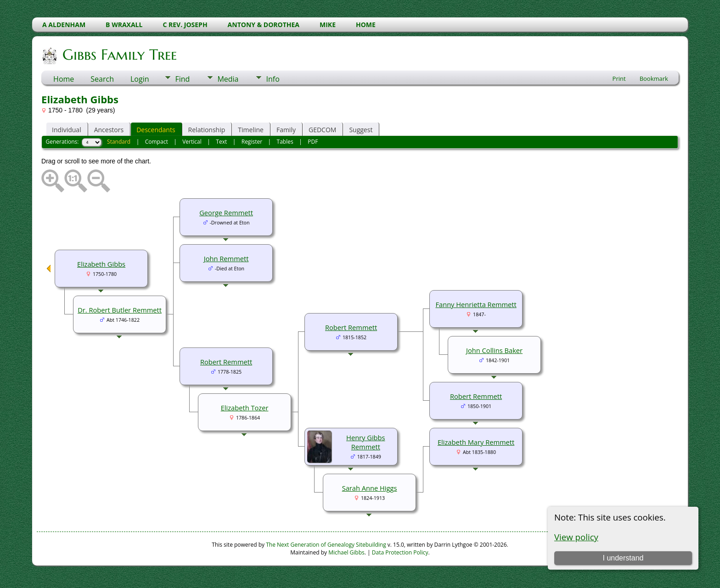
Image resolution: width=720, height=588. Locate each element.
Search (102, 79)
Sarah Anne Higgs (370, 488)
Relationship (207, 130)
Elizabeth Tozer (245, 408)
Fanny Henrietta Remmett (476, 304)
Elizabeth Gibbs (101, 264)
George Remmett (226, 213)
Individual (67, 130)
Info (273, 79)
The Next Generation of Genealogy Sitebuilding (326, 545)
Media (228, 79)
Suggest (361, 130)
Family (286, 130)
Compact (157, 142)
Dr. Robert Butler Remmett (120, 310)
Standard (119, 142)
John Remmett (226, 258)
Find (182, 79)
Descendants (156, 130)
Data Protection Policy (400, 552)
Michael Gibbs (346, 552)
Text (221, 142)
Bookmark (654, 78)
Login (140, 79)
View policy (576, 537)
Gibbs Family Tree (119, 55)
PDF (313, 142)
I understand (623, 558)
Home (64, 79)
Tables (285, 142)
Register (252, 142)
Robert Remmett (476, 396)
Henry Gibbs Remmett (366, 442)
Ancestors (109, 130)
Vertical (192, 142)
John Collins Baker (494, 350)
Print (619, 78)
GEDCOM (322, 130)
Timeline (251, 130)
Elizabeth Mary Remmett (476, 442)
